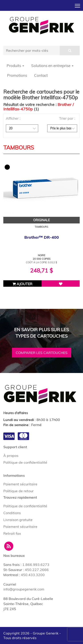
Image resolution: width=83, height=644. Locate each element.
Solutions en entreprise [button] (52, 66)
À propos (11, 456)
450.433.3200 (33, 575)
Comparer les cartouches (42, 353)
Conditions (12, 513)
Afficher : (13, 118)
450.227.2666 (37, 570)
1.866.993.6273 (36, 565)
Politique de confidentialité (25, 462)
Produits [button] (15, 66)
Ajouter (22, 284)
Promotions (17, 75)
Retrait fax (12, 533)
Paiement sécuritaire (20, 484)
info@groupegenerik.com (24, 589)
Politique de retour (18, 491)
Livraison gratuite (18, 520)
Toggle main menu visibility (78, 4)
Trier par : (67, 118)
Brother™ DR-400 (42, 237)
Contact (41, 75)
